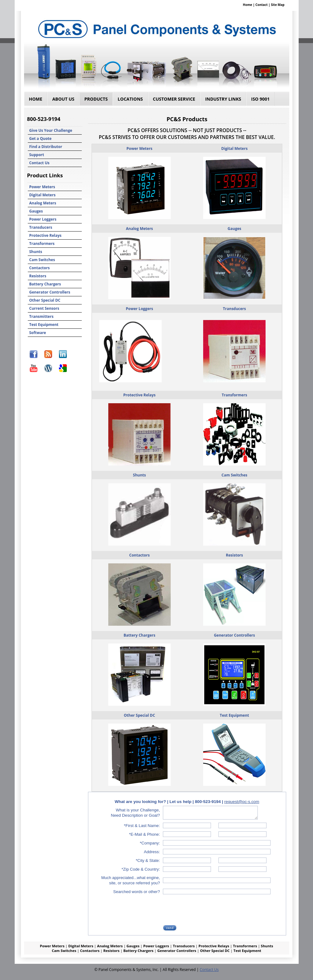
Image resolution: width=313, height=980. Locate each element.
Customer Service (174, 99)
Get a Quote (41, 139)
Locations (130, 99)
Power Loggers (43, 219)
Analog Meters (43, 203)
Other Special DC (45, 300)
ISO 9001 (260, 99)
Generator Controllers (50, 292)
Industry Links (223, 99)
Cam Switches (42, 260)
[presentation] (211, 910)
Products (96, 99)
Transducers (41, 227)
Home (247, 5)
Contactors (40, 268)
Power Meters (42, 187)
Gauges (36, 211)
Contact (262, 5)
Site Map (278, 5)
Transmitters (42, 316)
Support (37, 155)
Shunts (36, 252)
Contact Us (39, 163)
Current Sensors (44, 308)
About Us (63, 99)
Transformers (42, 244)
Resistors (38, 276)
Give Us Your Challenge (51, 130)
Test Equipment (44, 325)
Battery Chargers (45, 284)
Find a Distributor (46, 147)
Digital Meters (42, 195)
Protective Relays (46, 235)
